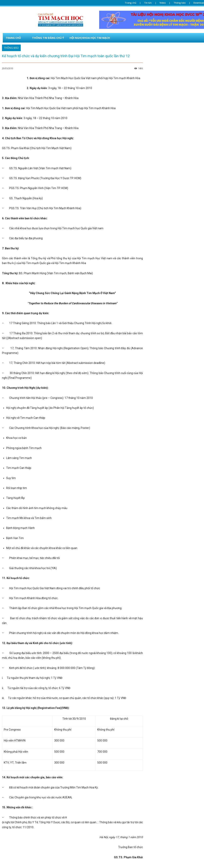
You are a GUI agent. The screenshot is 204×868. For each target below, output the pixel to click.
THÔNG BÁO (11, 48)
